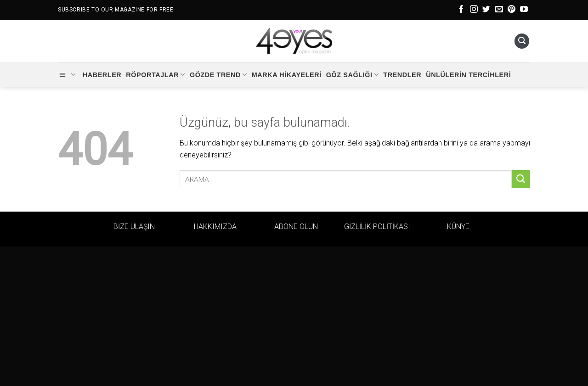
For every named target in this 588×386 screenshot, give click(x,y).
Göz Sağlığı (352, 75)
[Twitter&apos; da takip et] (486, 10)
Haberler (102, 75)
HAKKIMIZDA (215, 227)
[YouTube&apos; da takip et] (524, 10)
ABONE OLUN (296, 227)
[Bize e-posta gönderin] (499, 10)
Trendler (402, 75)
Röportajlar (155, 75)
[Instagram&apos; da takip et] (474, 10)
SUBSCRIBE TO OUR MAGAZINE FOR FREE (116, 10)
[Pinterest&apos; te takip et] (512, 10)
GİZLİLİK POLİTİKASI (377, 227)
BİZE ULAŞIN (134, 227)
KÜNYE (458, 227)
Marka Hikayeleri (287, 75)
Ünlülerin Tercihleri (468, 75)
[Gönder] (521, 179)
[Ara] (522, 41)
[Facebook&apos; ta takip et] (461, 10)
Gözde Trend (218, 75)
